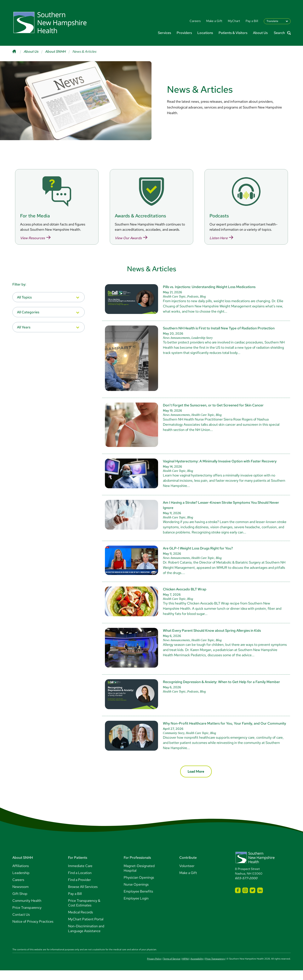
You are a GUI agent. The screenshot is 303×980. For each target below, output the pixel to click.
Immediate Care (80, 875)
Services (164, 33)
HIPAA (185, 968)
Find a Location (80, 882)
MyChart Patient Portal (86, 929)
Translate (272, 21)
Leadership (21, 882)
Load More (196, 781)
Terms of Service (172, 968)
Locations (205, 33)
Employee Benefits (138, 901)
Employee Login (136, 908)
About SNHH (55, 51)
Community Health (27, 910)
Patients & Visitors (233, 33)
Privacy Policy (154, 968)
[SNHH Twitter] (252, 900)
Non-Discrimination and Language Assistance (86, 938)
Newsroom (20, 896)
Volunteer (187, 875)
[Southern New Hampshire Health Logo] (255, 872)
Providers (184, 33)
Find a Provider (79, 889)
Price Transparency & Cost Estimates (84, 913)
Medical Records (80, 922)
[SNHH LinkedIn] (260, 900)
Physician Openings (139, 887)
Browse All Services (83, 896)
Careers (18, 889)
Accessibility (197, 968)
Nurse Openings (136, 894)
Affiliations (21, 875)
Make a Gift (188, 882)
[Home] (18, 51)
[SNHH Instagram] (245, 900)
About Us (260, 33)
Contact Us (21, 924)
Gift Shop (20, 903)
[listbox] (49, 307)
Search (282, 33)
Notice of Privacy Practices (33, 931)
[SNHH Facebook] (238, 900)
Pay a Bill (75, 903)
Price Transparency (27, 917)
